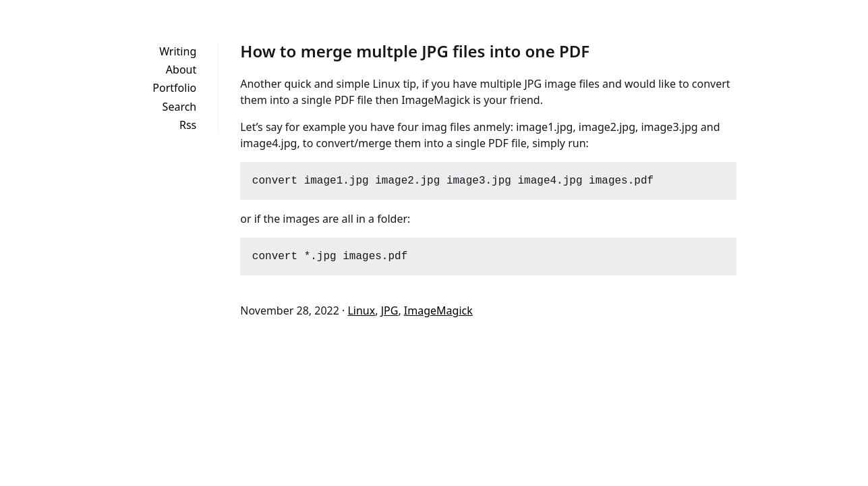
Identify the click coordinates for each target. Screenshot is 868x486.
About (181, 70)
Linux (361, 310)
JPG (390, 310)
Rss (188, 125)
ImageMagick (438, 310)
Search (180, 107)
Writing (178, 51)
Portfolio (174, 88)
